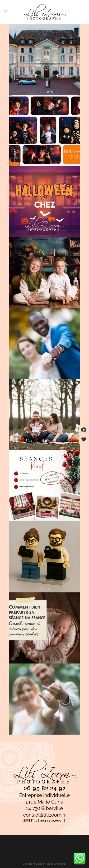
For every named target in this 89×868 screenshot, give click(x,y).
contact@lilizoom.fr (44, 815)
